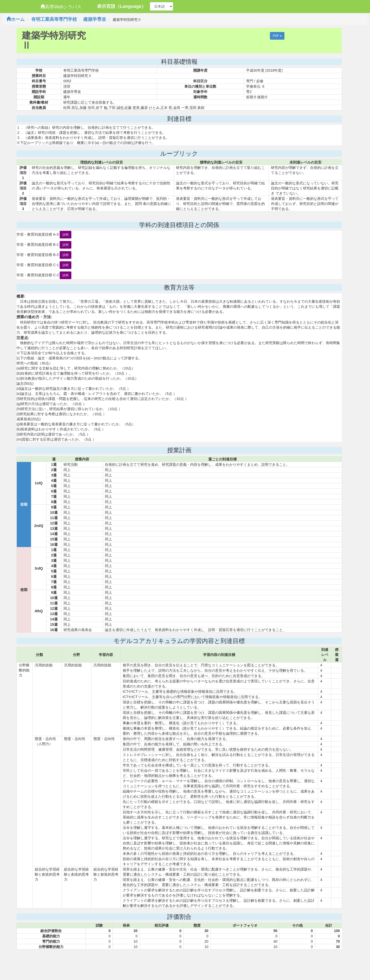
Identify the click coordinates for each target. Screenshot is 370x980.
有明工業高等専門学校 (54, 19)
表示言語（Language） (122, 6)
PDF (277, 36)
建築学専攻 (95, 19)
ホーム (15, 19)
